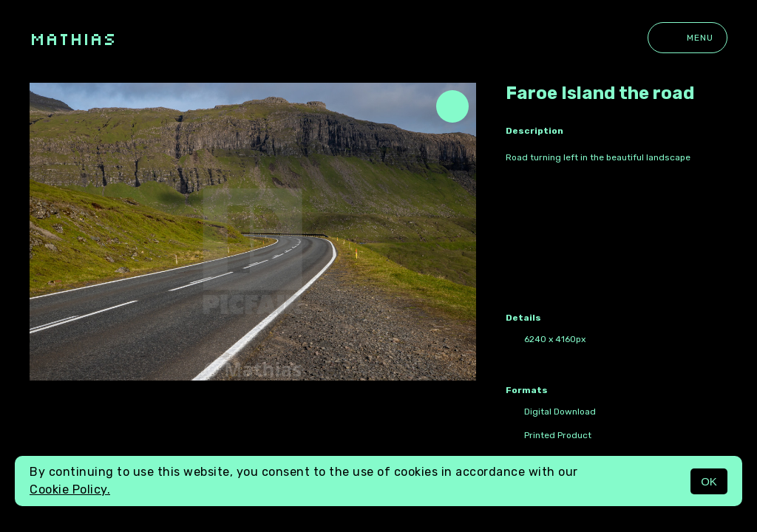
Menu (688, 38)
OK (709, 481)
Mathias (73, 38)
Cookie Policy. (70, 490)
